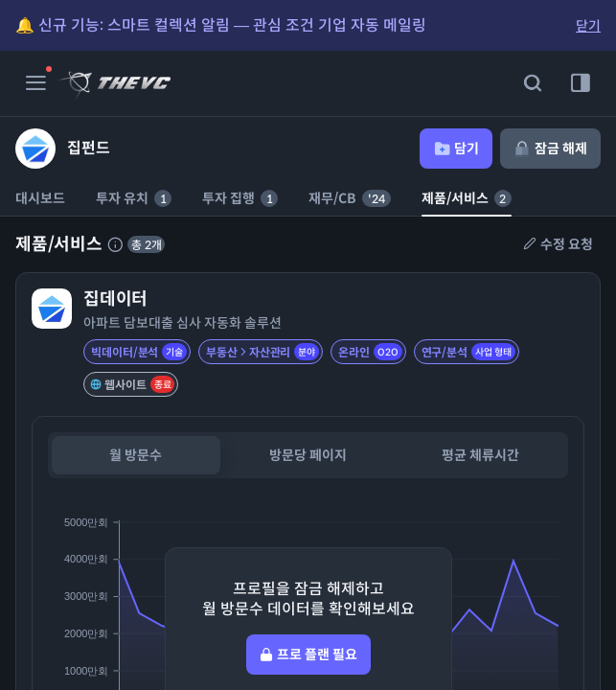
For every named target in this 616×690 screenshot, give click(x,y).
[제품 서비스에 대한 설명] (115, 244)
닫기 (588, 26)
